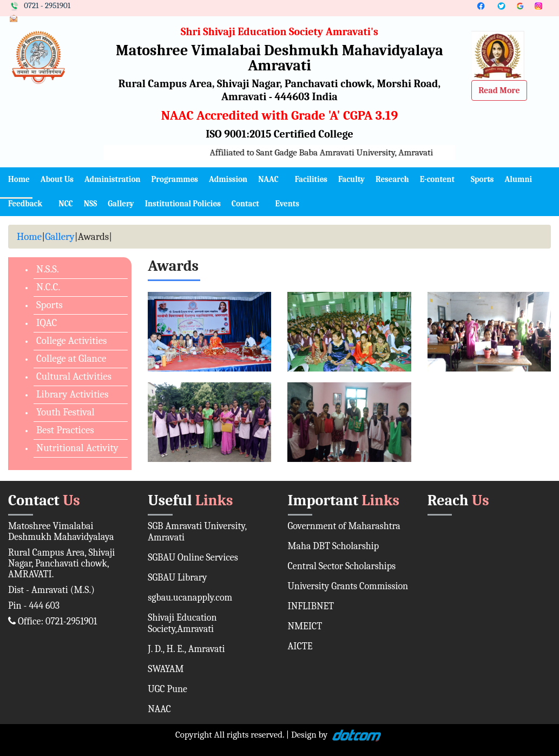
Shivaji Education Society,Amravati (182, 623)
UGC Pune (167, 689)
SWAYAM (166, 669)
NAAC (268, 179)
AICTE (300, 646)
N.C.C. (48, 287)
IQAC (47, 323)
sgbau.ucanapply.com (190, 598)
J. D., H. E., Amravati (186, 649)
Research (392, 179)
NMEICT (305, 626)
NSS (90, 204)
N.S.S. (48, 269)
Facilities (311, 179)
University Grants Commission (348, 586)
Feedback (25, 204)
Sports (482, 179)
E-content (437, 179)
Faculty (351, 179)
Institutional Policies (183, 204)
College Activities (71, 341)
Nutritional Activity (77, 448)
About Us (57, 179)
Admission (228, 179)
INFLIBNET (311, 606)
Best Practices (65, 430)
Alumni (518, 179)
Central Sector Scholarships (342, 566)
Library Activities (72, 394)
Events (287, 204)
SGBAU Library (177, 578)
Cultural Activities (74, 376)
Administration (113, 179)
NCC (66, 204)
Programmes (175, 179)
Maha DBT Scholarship (334, 546)
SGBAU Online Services (193, 558)
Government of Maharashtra (344, 526)
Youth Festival (65, 412)
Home (19, 179)
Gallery (121, 204)
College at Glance (71, 359)
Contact (245, 204)
